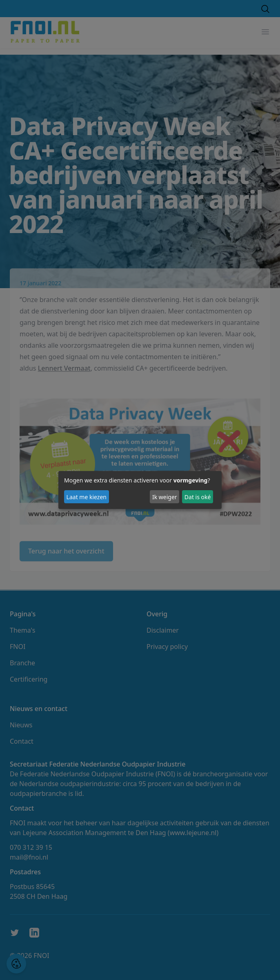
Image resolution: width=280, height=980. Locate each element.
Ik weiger (165, 497)
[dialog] (140, 490)
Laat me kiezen (87, 497)
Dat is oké (198, 497)
